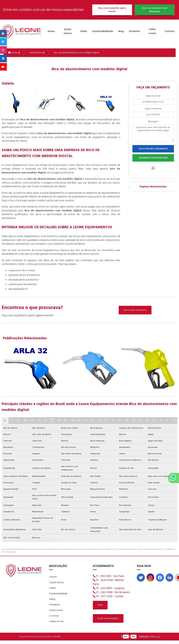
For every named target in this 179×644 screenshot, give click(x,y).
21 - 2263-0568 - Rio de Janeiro (111, 592)
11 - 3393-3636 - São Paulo (108, 576)
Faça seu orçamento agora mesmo (112, 10)
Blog (121, 31)
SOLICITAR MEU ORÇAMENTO (153, 149)
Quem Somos (68, 31)
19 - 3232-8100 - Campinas (109, 588)
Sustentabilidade (103, 31)
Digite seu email (153, 96)
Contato (170, 31)
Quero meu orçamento (135, 310)
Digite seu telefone (153, 109)
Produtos (135, 31)
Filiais (84, 31)
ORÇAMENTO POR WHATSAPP (153, 158)
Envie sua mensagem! (108, 618)
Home (51, 31)
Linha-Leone (152, 31)
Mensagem (153, 122)
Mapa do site (56, 621)
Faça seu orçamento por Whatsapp (155, 10)
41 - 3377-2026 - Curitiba (108, 596)
